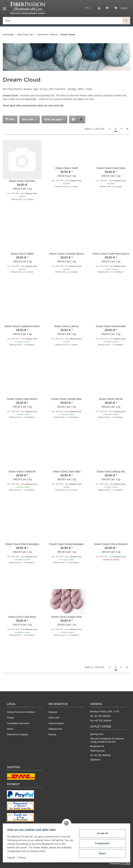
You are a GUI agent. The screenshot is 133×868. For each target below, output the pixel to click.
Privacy (23, 858)
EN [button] (87, 8)
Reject (101, 853)
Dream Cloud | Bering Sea (111, 471)
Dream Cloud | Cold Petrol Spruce (111, 254)
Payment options (56, 723)
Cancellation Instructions (18, 723)
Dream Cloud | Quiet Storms (22, 399)
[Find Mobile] (63, 21)
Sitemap (52, 735)
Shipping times (55, 729)
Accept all (101, 833)
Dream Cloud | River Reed (111, 168)
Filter (10, 119)
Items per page (53, 119)
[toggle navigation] (5, 7)
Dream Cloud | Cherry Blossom (111, 544)
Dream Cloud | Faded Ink (22, 471)
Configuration (101, 843)
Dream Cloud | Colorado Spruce (67, 254)
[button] (99, 8)
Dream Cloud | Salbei (22, 254)
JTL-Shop (126, 864)
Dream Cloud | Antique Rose (66, 617)
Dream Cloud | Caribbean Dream (22, 326)
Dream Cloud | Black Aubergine (22, 544)
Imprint (12, 858)
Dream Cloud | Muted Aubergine (66, 544)
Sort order (28, 119)
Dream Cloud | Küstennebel (111, 326)
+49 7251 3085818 (102, 716)
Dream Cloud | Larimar (66, 326)
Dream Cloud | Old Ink (111, 399)
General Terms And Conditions (21, 712)
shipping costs (31, 193)
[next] (127, 129)
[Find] (126, 21)
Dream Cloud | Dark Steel (66, 471)
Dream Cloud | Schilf (66, 168)
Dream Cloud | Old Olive (22, 181)
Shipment (53, 712)
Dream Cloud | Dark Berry (22, 617)
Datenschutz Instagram (18, 735)
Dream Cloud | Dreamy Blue (67, 399)
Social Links (54, 718)
